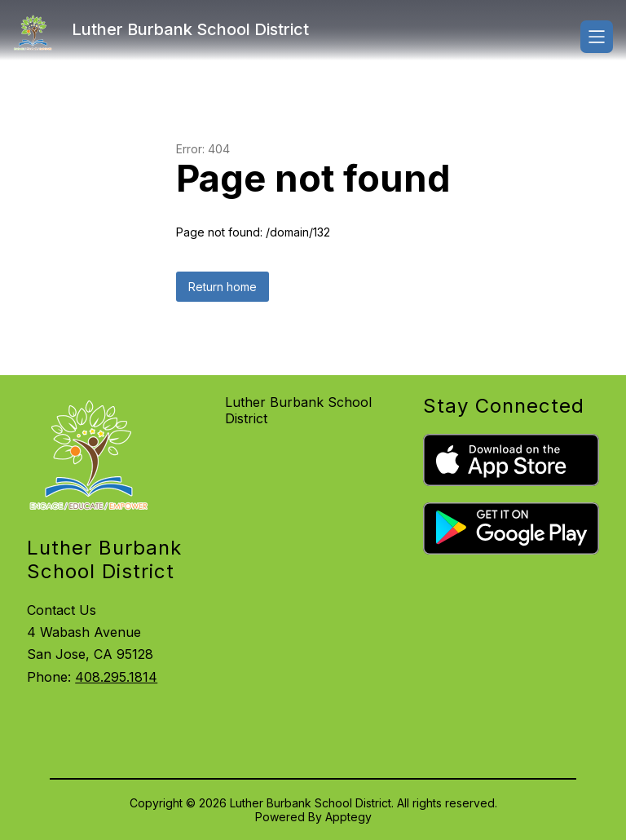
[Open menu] (597, 37)
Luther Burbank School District (298, 410)
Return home (223, 287)
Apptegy (348, 817)
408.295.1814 (116, 677)
